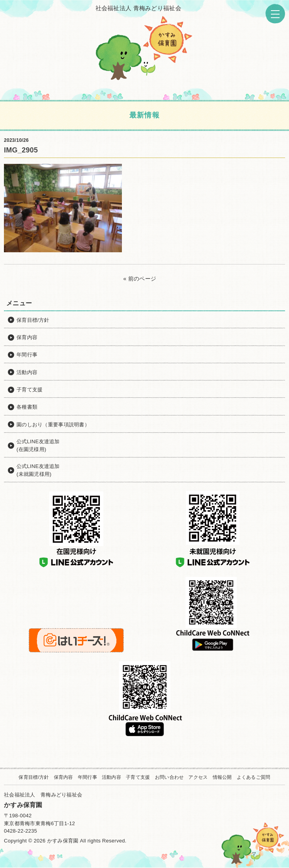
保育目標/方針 (34, 777)
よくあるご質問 (254, 777)
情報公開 (222, 777)
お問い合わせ (169, 777)
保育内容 (64, 777)
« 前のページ (140, 279)
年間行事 (87, 777)
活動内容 (111, 777)
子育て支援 (138, 777)
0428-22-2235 (20, 831)
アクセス (198, 777)
